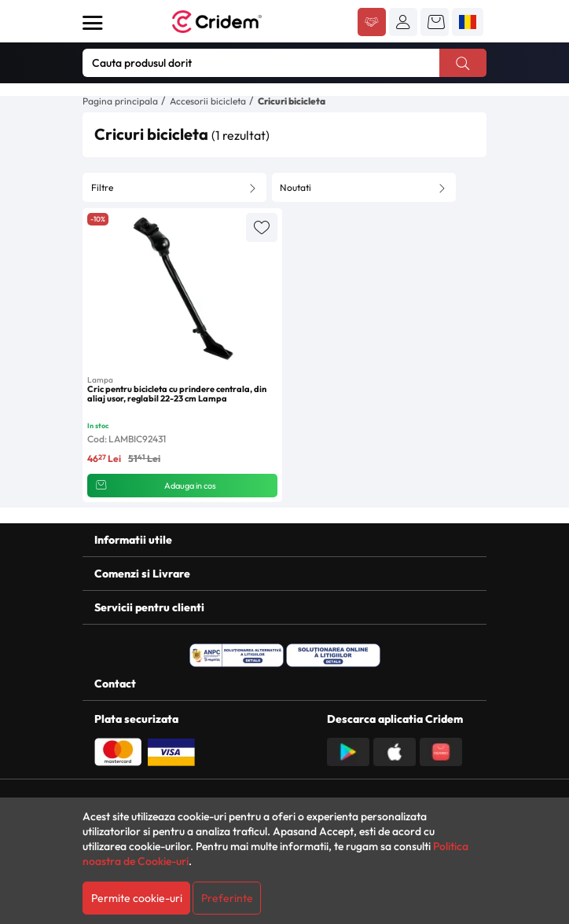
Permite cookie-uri (137, 898)
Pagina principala (120, 101)
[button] (403, 22)
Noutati (296, 187)
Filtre (102, 187)
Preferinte (227, 898)
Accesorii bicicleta (208, 101)
